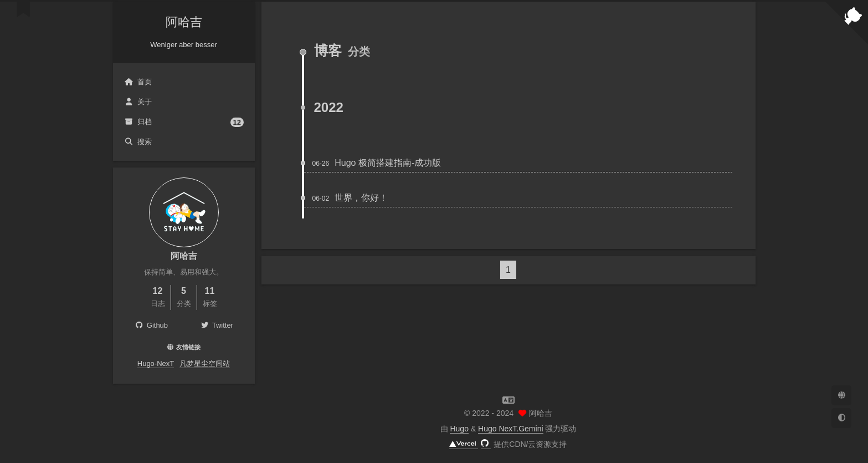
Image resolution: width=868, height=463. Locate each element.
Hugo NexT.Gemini (511, 429)
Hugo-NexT (156, 363)
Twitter (217, 325)
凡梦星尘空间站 (205, 363)
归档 (184, 122)
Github (151, 325)
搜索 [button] (138, 142)
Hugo (459, 429)
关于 (138, 102)
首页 (138, 82)
